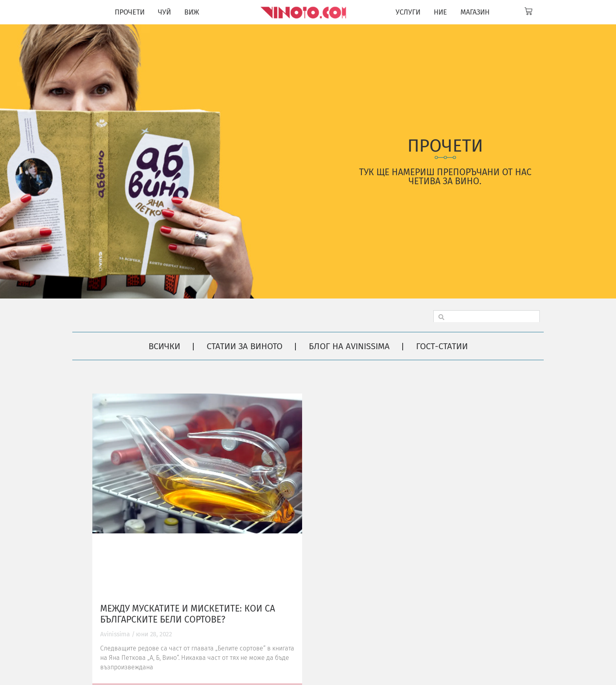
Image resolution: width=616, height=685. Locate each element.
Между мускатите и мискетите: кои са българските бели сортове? (188, 614)
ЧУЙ (164, 12)
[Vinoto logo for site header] (304, 12)
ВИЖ (192, 12)
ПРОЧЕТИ (130, 12)
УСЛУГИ (408, 12)
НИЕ (440, 12)
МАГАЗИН (475, 12)
